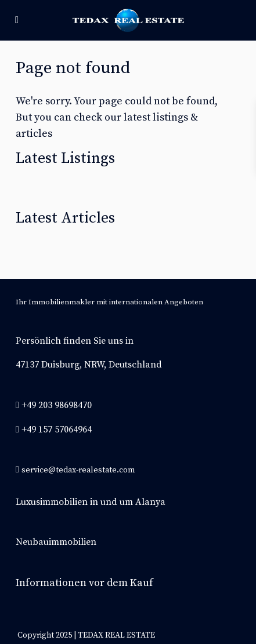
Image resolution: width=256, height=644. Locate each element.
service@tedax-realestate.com (78, 470)
